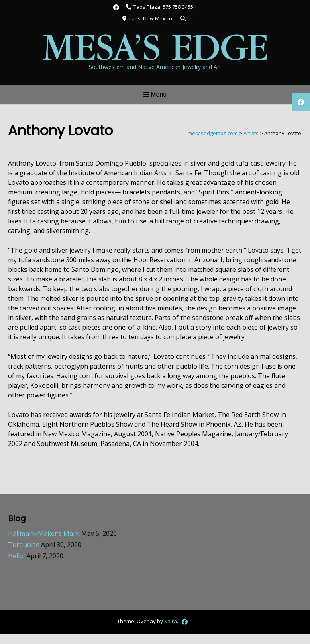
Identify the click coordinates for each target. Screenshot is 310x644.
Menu (155, 94)
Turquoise (24, 545)
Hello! (16, 556)
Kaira (171, 621)
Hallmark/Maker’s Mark (44, 533)
